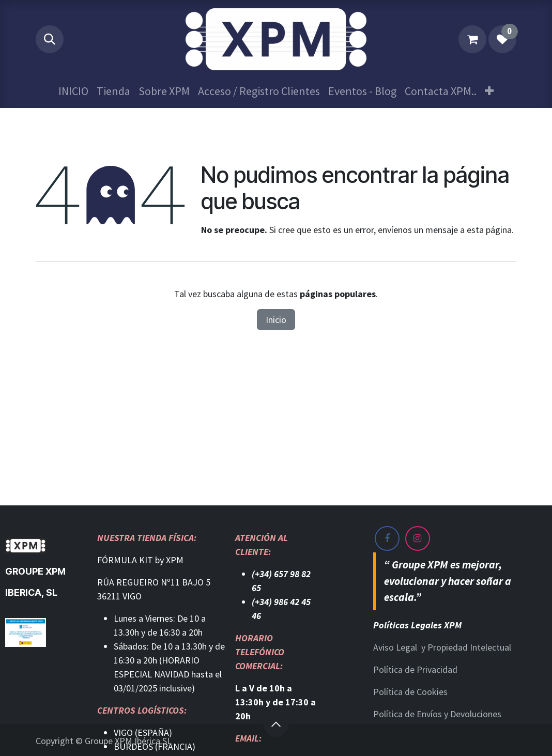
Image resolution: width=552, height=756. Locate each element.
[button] (50, 39)
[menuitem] (73, 91)
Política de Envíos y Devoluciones (437, 714)
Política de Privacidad (415, 669)
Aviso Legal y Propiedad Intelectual (442, 647)
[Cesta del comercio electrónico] (472, 39)
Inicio (276, 320)
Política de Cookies (410, 692)
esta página (489, 230)
